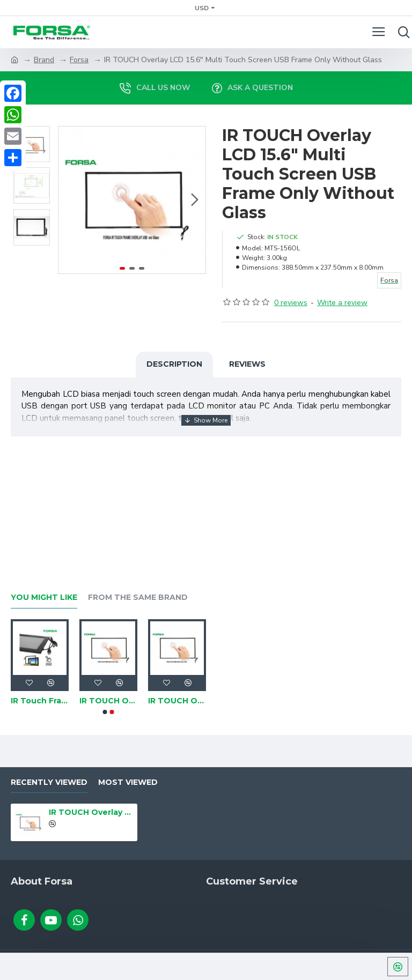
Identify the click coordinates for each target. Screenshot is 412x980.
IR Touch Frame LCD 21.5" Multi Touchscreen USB (40, 701)
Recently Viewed (49, 782)
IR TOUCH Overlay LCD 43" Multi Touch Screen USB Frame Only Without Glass (177, 701)
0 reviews (291, 303)
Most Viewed (128, 782)
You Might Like (44, 597)
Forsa (79, 60)
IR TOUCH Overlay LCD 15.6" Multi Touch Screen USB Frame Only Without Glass (91, 812)
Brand (44, 60)
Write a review (342, 303)
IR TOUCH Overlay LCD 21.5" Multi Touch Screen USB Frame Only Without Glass (108, 701)
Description (174, 364)
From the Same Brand (138, 597)
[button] (195, 200)
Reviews (247, 364)
